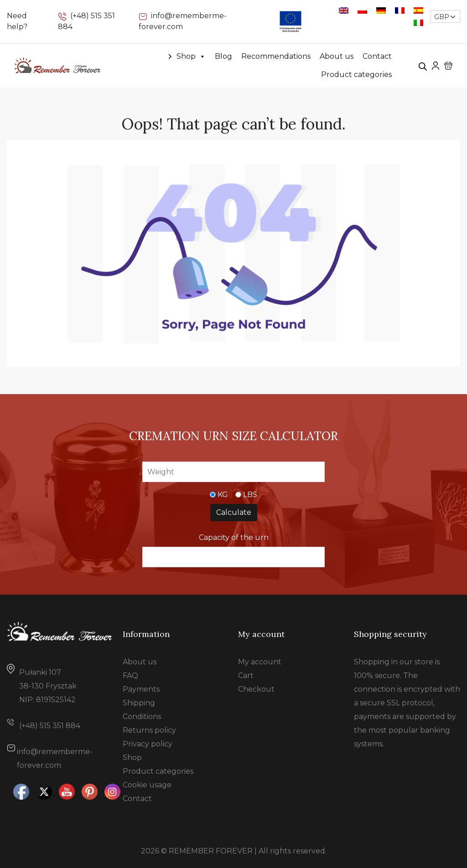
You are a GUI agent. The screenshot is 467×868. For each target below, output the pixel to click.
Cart (246, 675)
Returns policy (149, 730)
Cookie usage (147, 785)
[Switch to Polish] (362, 10)
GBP (442, 17)
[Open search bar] (423, 66)
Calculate (234, 512)
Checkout (256, 689)
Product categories (356, 74)
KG (223, 495)
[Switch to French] (400, 10)
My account (260, 662)
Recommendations (276, 56)
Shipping (139, 703)
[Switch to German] (381, 10)
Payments (141, 689)
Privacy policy (148, 744)
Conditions (142, 716)
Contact (377, 56)
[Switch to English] (344, 10)
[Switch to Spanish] (418, 10)
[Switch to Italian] (418, 23)
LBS (250, 495)
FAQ (130, 675)
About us (337, 56)
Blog (223, 56)
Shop (191, 56)
